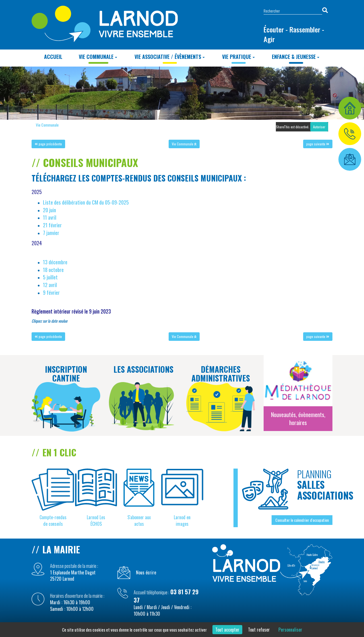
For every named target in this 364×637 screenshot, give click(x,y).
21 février (52, 225)
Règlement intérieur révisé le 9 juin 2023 (71, 311)
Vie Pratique (238, 57)
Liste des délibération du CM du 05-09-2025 (86, 202)
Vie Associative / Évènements (170, 57)
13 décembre (55, 262)
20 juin (49, 210)
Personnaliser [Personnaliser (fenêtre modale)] (290, 630)
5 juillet (50, 277)
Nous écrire (146, 573)
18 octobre (53, 270)
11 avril (50, 217)
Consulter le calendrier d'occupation (302, 520)
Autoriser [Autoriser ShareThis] (319, 127)
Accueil (53, 57)
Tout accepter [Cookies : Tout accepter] (227, 630)
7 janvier (51, 233)
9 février (51, 292)
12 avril (50, 285)
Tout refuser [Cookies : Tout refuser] (259, 630)
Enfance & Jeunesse (296, 57)
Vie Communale (98, 57)
